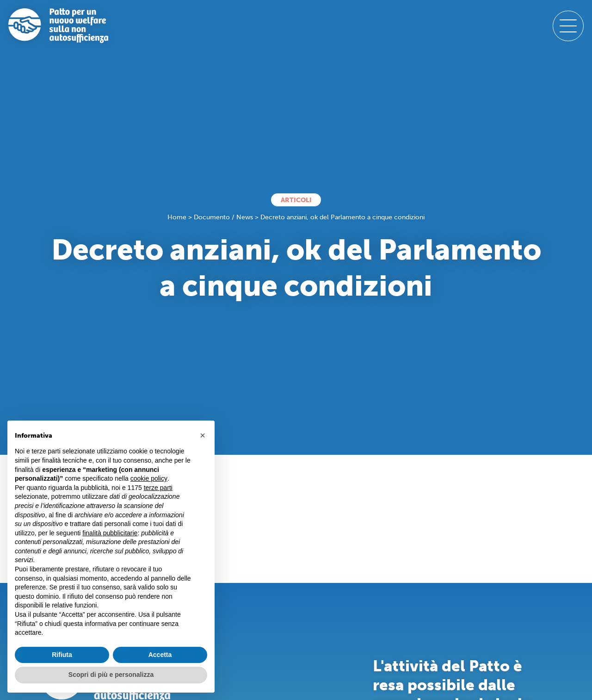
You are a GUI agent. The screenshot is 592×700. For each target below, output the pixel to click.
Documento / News (223, 217)
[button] (203, 435)
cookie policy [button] (149, 478)
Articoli (296, 200)
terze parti (158, 488)
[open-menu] (568, 26)
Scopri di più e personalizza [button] (111, 675)
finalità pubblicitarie (110, 533)
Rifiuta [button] (62, 655)
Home (177, 217)
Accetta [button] (160, 655)
